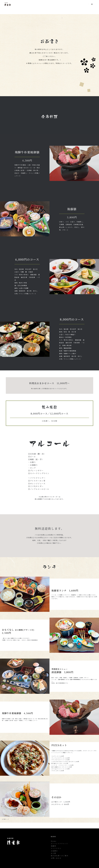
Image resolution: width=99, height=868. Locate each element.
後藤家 (53, 846)
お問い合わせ (56, 858)
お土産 (53, 853)
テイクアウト (56, 848)
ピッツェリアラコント (59, 844)
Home (54, 841)
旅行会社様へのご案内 (60, 856)
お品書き (54, 851)
